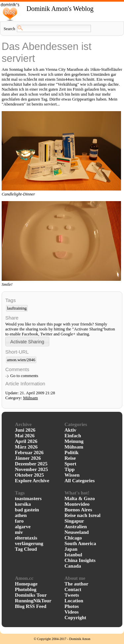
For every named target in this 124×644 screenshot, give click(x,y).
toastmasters (28, 498)
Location (74, 601)
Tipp (70, 469)
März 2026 (26, 447)
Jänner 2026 (28, 458)
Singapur (74, 521)
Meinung (74, 441)
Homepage (26, 584)
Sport (70, 464)
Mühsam (31, 398)
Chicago (73, 538)
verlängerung (29, 543)
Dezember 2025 (31, 464)
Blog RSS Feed (31, 606)
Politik (72, 452)
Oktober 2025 (29, 475)
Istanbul (73, 555)
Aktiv (70, 430)
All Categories (80, 481)
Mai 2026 (25, 436)
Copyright (75, 618)
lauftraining (17, 308)
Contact (73, 589)
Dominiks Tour (31, 595)
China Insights (80, 560)
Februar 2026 (29, 452)
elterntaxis (26, 538)
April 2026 (26, 441)
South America (80, 543)
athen (21, 515)
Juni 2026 (25, 430)
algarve (23, 527)
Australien (76, 527)
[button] (27, 342)
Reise (70, 458)
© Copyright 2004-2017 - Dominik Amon (62, 639)
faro (19, 521)
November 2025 (31, 469)
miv (19, 532)
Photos (72, 606)
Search (9, 29)
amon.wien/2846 (21, 360)
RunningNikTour (33, 601)
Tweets (72, 595)
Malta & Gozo (80, 498)
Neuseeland (77, 532)
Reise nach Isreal (83, 515)
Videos (72, 612)
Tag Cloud (26, 549)
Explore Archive (32, 481)
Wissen (72, 475)
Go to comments (24, 376)
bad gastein (27, 510)
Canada (73, 566)
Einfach (73, 436)
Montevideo (77, 504)
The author (76, 584)
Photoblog (26, 589)
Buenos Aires (78, 510)
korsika (23, 504)
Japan (71, 549)
